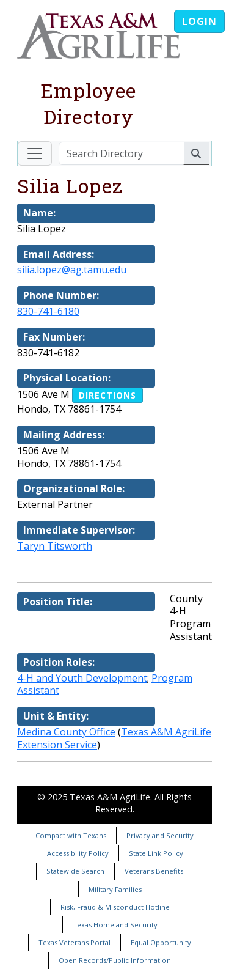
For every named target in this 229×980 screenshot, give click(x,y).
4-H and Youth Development (82, 678)
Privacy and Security (160, 835)
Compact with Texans (71, 835)
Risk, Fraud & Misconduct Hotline (115, 907)
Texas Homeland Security (115, 925)
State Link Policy (156, 853)
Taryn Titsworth (55, 546)
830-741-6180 (48, 311)
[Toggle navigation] (35, 153)
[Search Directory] (121, 153)
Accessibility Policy (78, 853)
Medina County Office (66, 732)
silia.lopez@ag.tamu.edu (72, 270)
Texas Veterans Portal (75, 942)
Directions (107, 395)
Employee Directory (88, 103)
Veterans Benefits (154, 871)
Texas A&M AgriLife (110, 797)
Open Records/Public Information (115, 960)
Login (199, 21)
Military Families (115, 889)
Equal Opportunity (161, 942)
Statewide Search (75, 871)
